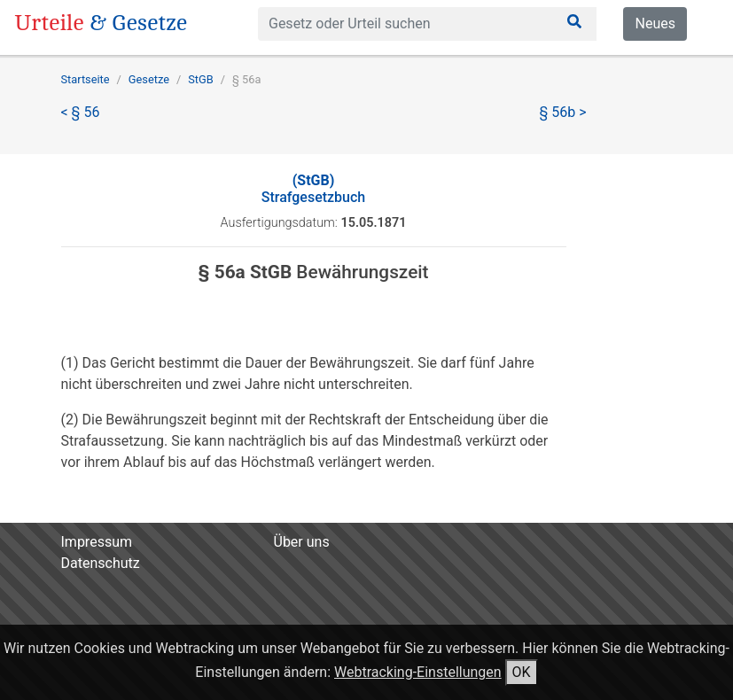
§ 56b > (563, 112)
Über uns (302, 542)
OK (522, 672)
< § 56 (81, 112)
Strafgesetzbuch (313, 189)
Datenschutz (101, 563)
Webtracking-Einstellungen (418, 672)
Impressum (97, 542)
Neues (655, 23)
